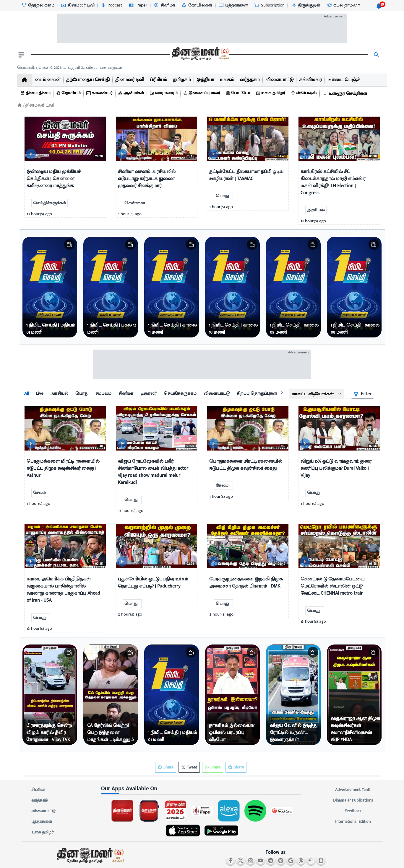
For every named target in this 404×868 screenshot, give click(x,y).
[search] (377, 55)
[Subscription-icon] (269, 5)
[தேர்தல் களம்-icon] (38, 5)
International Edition (353, 822)
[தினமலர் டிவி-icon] (78, 5)
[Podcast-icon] (111, 5)
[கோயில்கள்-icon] (197, 5)
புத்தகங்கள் (42, 822)
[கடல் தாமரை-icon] (343, 5)
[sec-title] (202, 789)
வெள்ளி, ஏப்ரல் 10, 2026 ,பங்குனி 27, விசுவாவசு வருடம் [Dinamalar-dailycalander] (70, 67)
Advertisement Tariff (353, 790)
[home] (25, 80)
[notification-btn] (379, 6)
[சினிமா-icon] (164, 5)
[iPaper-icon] (138, 5)
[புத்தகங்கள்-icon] (233, 5)
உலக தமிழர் (42, 832)
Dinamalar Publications (353, 800)
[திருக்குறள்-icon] (306, 5)
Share (236, 767)
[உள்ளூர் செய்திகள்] (346, 94)
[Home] (20, 105)
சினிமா (38, 790)
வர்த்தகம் (40, 800)
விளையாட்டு (43, 811)
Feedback (353, 811)
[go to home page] (200, 55)
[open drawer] (21, 55)
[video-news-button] (31, 154)
